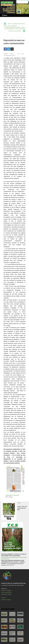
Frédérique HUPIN (6, 594)
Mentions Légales (6, 600)
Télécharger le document (12, 495)
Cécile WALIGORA (6, 592)
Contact (3, 598)
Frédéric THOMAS (6, 590)
